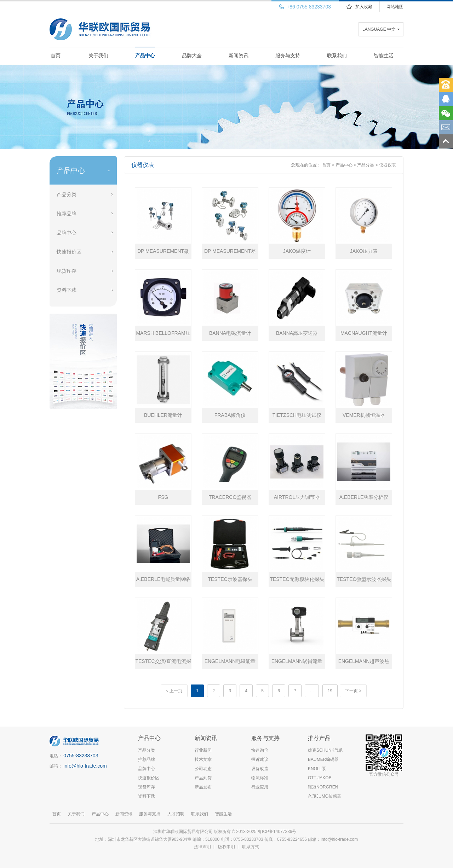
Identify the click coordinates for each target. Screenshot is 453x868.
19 (330, 691)
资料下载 (67, 290)
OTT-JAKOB (320, 778)
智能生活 (384, 56)
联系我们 (337, 56)
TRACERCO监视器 (230, 497)
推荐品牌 (67, 214)
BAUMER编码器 (323, 759)
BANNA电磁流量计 (230, 333)
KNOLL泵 (317, 769)
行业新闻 (203, 750)
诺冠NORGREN (323, 787)
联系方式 (251, 847)
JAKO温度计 (297, 251)
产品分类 (67, 194)
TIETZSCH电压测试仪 (297, 415)
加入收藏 (364, 7)
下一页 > (353, 691)
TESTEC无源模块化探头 (297, 579)
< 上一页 (174, 691)
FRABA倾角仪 (230, 415)
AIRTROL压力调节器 (297, 497)
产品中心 (145, 56)
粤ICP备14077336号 (278, 832)
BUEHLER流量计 (163, 415)
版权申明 (226, 847)
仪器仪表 (388, 165)
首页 (56, 56)
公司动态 (203, 769)
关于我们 (98, 56)
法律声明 (202, 847)
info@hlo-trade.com (85, 766)
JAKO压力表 (364, 251)
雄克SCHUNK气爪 (325, 750)
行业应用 (260, 787)
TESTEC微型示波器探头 (364, 579)
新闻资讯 (239, 56)
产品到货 (203, 778)
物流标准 (260, 778)
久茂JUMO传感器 (325, 796)
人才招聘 (176, 814)
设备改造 (260, 769)
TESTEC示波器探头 (230, 579)
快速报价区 (69, 252)
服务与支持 (288, 56)
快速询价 (260, 750)
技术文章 (203, 759)
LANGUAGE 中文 (379, 29)
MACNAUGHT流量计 (364, 333)
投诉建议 (260, 759)
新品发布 (203, 787)
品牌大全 (192, 56)
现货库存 (67, 271)
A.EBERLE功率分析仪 (364, 497)
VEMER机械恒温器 (364, 415)
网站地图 (395, 7)
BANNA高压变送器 (297, 333)
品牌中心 (67, 233)
